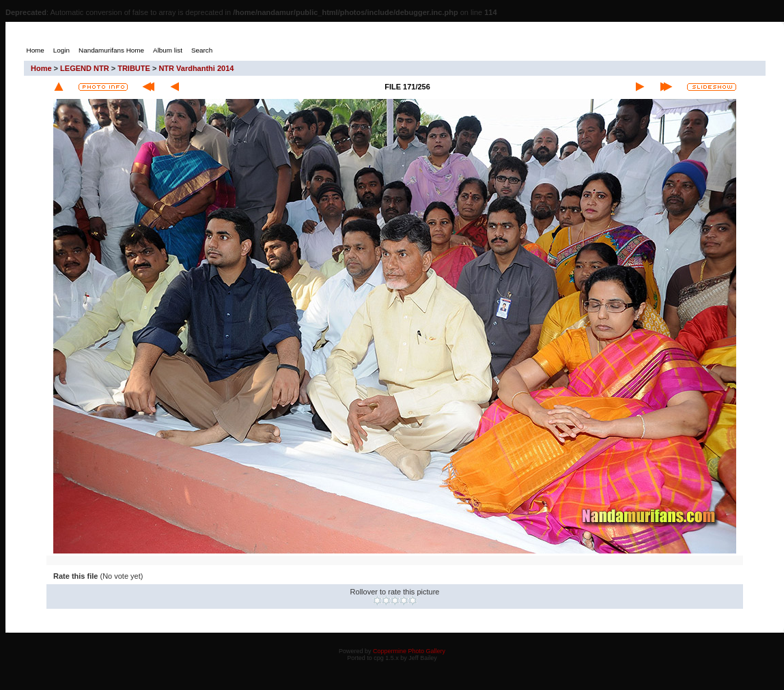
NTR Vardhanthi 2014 (196, 68)
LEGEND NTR (85, 68)
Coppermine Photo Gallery (409, 651)
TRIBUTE (134, 68)
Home (41, 68)
